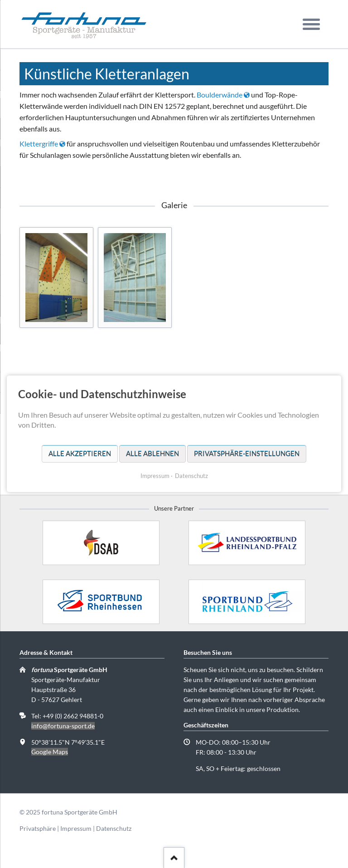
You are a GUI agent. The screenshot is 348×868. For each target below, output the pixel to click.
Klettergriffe (39, 144)
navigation (311, 32)
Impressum (76, 828)
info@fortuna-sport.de (63, 726)
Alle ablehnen (152, 454)
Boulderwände (220, 95)
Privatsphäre (38, 828)
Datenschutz (114, 828)
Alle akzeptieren (80, 454)
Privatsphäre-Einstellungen (247, 454)
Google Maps (50, 752)
